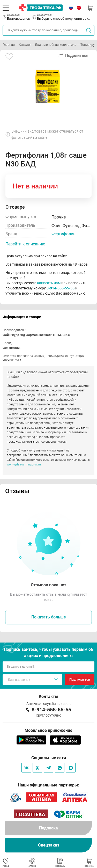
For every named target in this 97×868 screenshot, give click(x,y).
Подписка (48, 828)
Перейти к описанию (25, 244)
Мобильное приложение (48, 730)
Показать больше (49, 617)
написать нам (49, 283)
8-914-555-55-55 (61, 288)
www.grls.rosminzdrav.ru (24, 464)
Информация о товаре (22, 317)
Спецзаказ (49, 845)
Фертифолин (64, 234)
